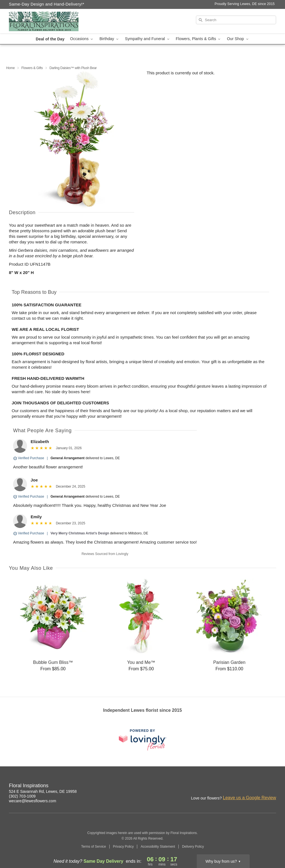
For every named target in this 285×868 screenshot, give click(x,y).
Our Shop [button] (238, 39)
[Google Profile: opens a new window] (272, 786)
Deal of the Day (50, 39)
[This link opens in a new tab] (142, 740)
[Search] (236, 20)
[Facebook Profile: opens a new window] (260, 786)
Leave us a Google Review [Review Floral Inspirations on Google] (250, 798)
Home (10, 68)
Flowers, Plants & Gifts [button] (199, 39)
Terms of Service (93, 847)
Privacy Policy (123, 847)
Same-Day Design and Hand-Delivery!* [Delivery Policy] (47, 4)
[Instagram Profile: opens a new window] (248, 786)
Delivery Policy (193, 847)
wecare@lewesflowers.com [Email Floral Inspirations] (33, 801)
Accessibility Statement (158, 847)
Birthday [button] (109, 39)
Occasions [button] (82, 39)
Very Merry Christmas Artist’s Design (80, 533)
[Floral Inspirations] (49, 21)
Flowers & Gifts (32, 68)
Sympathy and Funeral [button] (148, 39)
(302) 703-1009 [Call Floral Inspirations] (22, 796)
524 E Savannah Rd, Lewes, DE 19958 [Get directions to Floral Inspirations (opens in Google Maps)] (43, 791)
